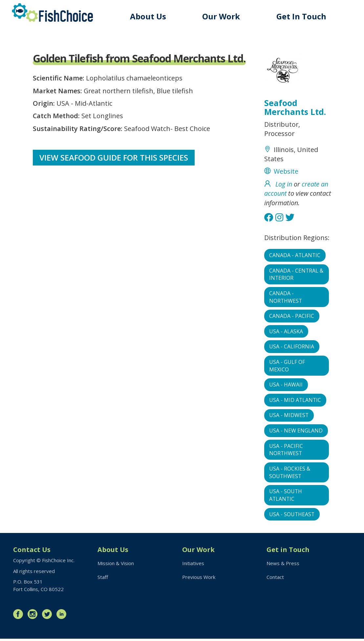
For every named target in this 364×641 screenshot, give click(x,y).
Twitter (49, 616)
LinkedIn (63, 616)
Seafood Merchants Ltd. (295, 107)
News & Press (283, 565)
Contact (275, 579)
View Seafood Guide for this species (114, 158)
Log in (284, 184)
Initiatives (193, 565)
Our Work (221, 16)
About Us (148, 16)
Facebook (20, 616)
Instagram (34, 616)
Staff (103, 579)
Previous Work (199, 579)
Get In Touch (301, 16)
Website (286, 172)
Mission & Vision (116, 565)
